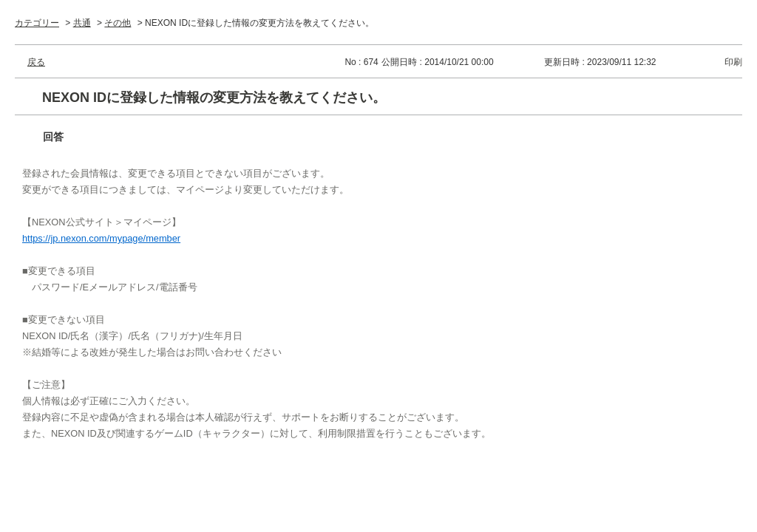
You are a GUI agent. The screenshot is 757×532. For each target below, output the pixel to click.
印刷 (733, 62)
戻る (36, 62)
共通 (82, 23)
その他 (118, 23)
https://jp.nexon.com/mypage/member (101, 238)
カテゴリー (37, 23)
